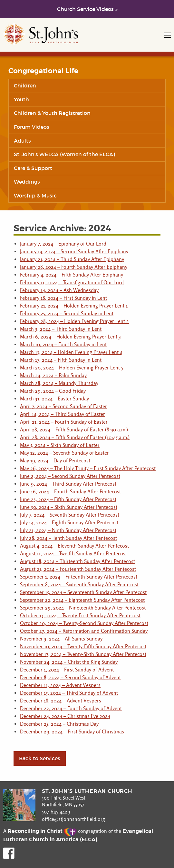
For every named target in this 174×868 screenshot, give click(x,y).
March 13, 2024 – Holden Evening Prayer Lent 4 (71, 352)
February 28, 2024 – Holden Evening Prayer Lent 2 (74, 321)
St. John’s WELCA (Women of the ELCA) (64, 154)
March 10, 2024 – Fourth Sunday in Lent (63, 344)
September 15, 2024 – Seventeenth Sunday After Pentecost (83, 592)
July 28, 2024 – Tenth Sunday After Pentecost (68, 538)
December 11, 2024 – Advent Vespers (60, 685)
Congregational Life (43, 71)
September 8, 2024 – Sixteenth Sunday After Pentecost (79, 585)
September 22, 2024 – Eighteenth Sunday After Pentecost (82, 600)
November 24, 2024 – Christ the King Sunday (69, 662)
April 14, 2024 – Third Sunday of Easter (63, 414)
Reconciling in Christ (42, 831)
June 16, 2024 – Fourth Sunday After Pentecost (70, 492)
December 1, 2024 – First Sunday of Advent (67, 670)
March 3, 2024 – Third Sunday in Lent (61, 329)
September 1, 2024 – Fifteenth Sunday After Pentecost (79, 577)
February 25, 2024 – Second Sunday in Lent (67, 313)
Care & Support (33, 168)
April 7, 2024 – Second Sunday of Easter (63, 406)
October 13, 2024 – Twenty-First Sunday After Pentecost (80, 616)
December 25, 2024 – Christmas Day (59, 724)
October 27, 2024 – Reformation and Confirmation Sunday (84, 631)
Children (25, 86)
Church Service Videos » (87, 9)
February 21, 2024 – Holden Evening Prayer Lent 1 (74, 306)
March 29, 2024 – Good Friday (53, 391)
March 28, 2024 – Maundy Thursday (59, 383)
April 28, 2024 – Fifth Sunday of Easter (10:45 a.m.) (75, 437)
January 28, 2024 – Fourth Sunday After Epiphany (74, 267)
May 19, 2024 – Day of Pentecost (55, 461)
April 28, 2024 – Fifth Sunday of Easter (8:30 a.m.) (74, 430)
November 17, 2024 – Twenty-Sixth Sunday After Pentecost (83, 654)
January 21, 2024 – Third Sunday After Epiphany (72, 259)
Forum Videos (32, 127)
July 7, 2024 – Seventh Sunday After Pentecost (70, 515)
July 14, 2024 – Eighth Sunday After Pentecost (69, 523)
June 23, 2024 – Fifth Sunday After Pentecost (68, 499)
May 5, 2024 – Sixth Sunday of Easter (60, 445)
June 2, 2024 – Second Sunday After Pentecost (70, 476)
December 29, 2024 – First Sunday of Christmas (72, 732)
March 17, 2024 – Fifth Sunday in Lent (61, 360)
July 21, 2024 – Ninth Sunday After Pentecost (68, 530)
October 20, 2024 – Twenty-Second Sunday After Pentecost (84, 623)
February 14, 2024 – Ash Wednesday (59, 290)
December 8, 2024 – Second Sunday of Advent (70, 677)
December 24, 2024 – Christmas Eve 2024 (65, 716)
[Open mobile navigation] (168, 35)
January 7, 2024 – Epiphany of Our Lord (63, 244)
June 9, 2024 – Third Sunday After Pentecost (68, 484)
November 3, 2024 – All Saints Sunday (61, 639)
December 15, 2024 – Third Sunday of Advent (69, 693)
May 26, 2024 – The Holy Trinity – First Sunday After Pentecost (88, 468)
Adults (22, 141)
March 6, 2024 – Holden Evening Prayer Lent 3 (70, 337)
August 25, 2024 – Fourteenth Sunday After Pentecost (78, 569)
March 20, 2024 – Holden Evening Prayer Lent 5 (72, 368)
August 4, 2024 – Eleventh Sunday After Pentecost (74, 546)
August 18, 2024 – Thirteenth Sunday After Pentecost (77, 561)
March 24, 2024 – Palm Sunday (53, 375)
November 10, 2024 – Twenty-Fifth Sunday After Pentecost (83, 646)
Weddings (27, 182)
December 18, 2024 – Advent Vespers (61, 701)
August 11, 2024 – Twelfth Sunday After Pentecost (73, 554)
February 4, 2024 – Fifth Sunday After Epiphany (72, 275)
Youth (21, 99)
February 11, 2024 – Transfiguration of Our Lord (72, 283)
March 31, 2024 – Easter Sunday (54, 399)
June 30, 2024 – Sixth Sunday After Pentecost (69, 507)
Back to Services (40, 758)
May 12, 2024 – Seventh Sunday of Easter (64, 453)
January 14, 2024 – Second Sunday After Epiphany (74, 252)
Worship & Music (35, 196)
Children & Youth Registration (52, 113)
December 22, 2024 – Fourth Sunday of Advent (71, 708)
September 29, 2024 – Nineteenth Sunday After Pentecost (83, 608)
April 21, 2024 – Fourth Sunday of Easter (64, 422)
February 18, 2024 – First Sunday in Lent (63, 298)
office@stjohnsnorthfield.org (73, 819)
